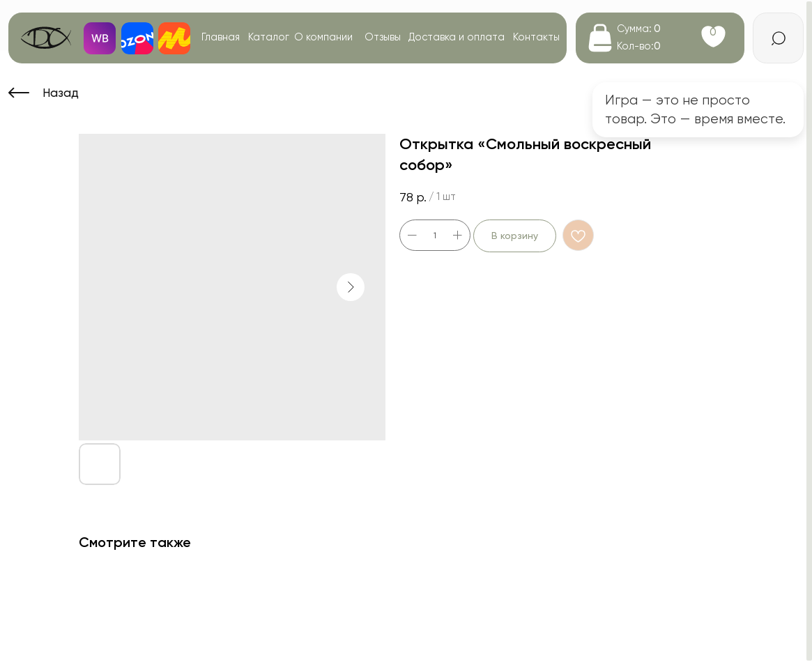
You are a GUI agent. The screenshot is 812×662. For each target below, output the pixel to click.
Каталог (269, 37)
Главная (221, 37)
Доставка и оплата (457, 37)
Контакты (536, 37)
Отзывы (383, 37)
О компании (323, 37)
